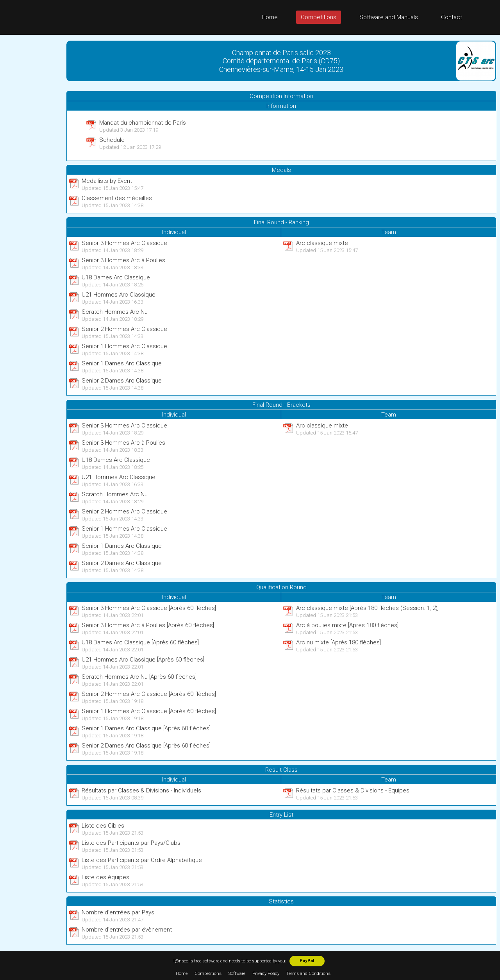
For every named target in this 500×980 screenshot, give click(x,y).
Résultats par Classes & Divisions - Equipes (353, 790)
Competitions (319, 17)
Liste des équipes (105, 877)
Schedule (112, 140)
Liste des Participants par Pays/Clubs (131, 843)
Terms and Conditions (308, 974)
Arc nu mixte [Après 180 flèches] (338, 642)
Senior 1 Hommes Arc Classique (124, 346)
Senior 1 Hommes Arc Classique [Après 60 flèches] (149, 711)
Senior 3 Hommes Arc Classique (124, 243)
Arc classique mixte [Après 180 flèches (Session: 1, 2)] (367, 608)
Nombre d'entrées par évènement (127, 930)
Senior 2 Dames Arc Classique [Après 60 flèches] (146, 746)
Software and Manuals (389, 17)
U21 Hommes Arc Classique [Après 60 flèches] (143, 660)
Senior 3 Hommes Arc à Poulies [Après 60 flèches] (148, 625)
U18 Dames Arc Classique (116, 277)
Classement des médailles (117, 198)
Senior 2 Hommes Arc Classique (124, 329)
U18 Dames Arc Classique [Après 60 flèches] (140, 642)
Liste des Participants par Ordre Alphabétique (142, 860)
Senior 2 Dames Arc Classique (122, 381)
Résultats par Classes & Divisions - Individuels (141, 790)
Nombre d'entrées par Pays (118, 912)
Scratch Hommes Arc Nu (115, 312)
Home (270, 17)
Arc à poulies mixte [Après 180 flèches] (347, 625)
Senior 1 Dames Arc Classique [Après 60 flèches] (146, 728)
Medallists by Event (107, 181)
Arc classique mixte (322, 243)
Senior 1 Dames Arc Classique (122, 363)
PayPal (307, 961)
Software (237, 974)
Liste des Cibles (103, 826)
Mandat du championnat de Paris (143, 123)
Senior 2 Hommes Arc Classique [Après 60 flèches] (149, 694)
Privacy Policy (266, 974)
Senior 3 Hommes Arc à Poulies (123, 260)
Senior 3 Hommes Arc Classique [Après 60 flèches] (149, 608)
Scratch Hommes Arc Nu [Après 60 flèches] (139, 677)
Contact (452, 17)
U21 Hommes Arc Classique (119, 295)
